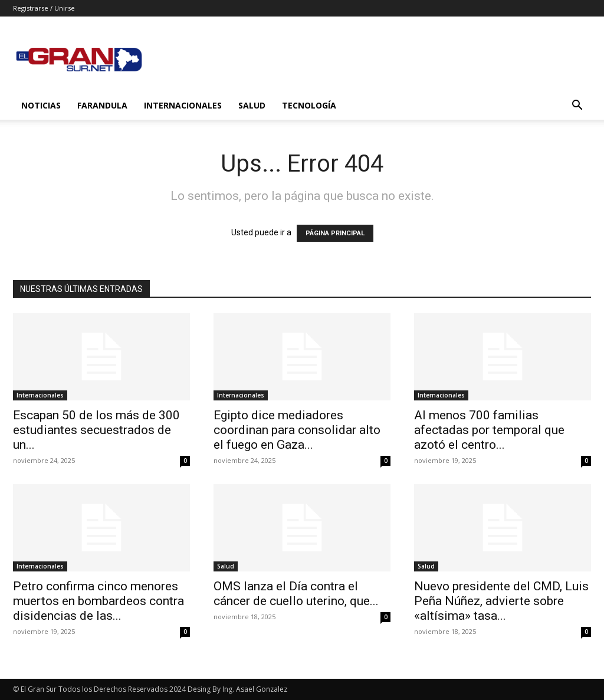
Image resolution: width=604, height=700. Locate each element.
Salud (252, 105)
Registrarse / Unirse (44, 8)
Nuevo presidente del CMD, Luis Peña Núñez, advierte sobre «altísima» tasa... (501, 601)
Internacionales (183, 105)
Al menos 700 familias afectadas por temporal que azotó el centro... (489, 430)
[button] (577, 106)
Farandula (102, 105)
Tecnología (309, 105)
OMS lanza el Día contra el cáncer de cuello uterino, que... (296, 594)
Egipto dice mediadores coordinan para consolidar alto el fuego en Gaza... (297, 430)
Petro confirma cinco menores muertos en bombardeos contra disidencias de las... (99, 601)
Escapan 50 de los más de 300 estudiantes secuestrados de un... (96, 430)
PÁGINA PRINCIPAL (335, 233)
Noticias (41, 105)
